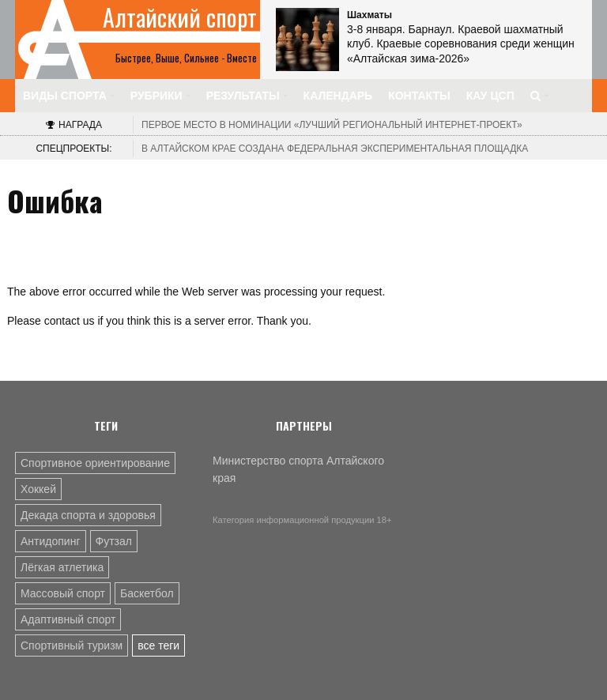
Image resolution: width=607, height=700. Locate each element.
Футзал (114, 541)
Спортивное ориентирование (95, 463)
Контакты (419, 96)
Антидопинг (51, 541)
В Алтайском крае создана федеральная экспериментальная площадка (335, 149)
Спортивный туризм (72, 645)
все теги (158, 645)
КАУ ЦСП (490, 96)
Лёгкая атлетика (62, 567)
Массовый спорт (63, 593)
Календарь (338, 96)
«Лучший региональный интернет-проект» (332, 125)
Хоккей (38, 489)
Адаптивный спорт (68, 619)
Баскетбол (147, 593)
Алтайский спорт (180, 17)
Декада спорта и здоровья (88, 515)
